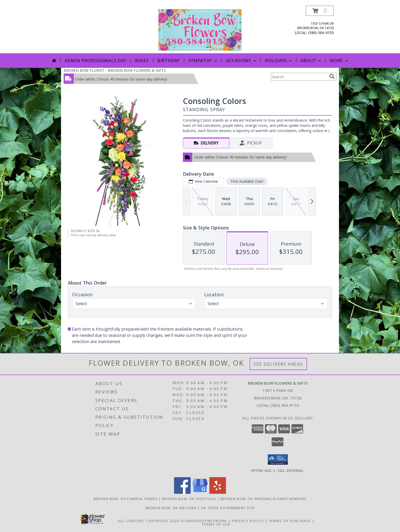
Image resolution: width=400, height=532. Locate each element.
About (311, 61)
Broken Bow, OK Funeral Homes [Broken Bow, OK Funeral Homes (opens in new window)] (126, 498)
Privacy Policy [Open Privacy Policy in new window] (248, 521)
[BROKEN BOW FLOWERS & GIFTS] (200, 29)
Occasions (242, 61)
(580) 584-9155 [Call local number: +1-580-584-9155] (321, 33)
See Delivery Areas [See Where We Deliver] (278, 364)
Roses (142, 61)
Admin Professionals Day (95, 61)
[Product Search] (299, 77)
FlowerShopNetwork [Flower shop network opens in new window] (204, 521)
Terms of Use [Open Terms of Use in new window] (216, 524)
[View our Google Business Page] (200, 492)
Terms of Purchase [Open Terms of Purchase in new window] (290, 521)
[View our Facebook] (182, 492)
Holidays (279, 61)
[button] (320, 11)
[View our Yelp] (218, 492)
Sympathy (203, 61)
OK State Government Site (228, 508)
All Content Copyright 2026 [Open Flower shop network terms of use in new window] (149, 521)
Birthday (169, 61)
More (339, 61)
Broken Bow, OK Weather (171, 508)
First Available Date (247, 181)
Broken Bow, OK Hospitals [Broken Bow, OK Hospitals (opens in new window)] (189, 498)
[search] (332, 76)
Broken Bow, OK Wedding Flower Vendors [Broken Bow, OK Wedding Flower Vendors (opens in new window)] (264, 498)
